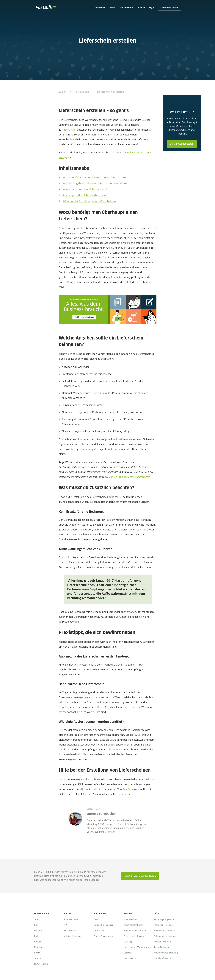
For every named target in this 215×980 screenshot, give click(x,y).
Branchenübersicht (163, 959)
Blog (36, 925)
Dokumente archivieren (165, 936)
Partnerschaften (72, 920)
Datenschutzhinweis (103, 925)
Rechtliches (100, 914)
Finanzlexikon (130, 920)
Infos (156, 914)
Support (38, 959)
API (66, 925)
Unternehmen (41, 914)
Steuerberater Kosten (134, 936)
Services (128, 914)
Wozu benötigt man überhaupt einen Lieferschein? (95, 177)
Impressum (99, 931)
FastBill (127, 789)
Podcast (38, 936)
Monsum (38, 947)
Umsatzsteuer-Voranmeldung (137, 947)
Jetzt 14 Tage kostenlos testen (140, 876)
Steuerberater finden (134, 925)
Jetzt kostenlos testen (182, 144)
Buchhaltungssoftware (164, 931)
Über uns (38, 931)
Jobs (36, 920)
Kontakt (38, 942)
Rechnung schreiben (163, 925)
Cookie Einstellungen (104, 936)
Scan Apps (129, 942)
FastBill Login (130, 959)
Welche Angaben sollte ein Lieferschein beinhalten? (95, 183)
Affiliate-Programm (73, 936)
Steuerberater (70, 931)
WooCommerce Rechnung (166, 953)
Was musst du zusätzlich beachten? (85, 189)
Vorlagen (128, 953)
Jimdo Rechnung (162, 947)
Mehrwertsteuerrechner (135, 931)
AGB (96, 920)
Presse (37, 953)
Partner (68, 914)
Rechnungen (69, 130)
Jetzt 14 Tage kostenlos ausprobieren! (130, 477)
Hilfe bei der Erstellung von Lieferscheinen (89, 201)
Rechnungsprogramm (164, 920)
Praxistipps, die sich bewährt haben (85, 195)
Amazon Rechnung (163, 942)
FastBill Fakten (41, 964)
